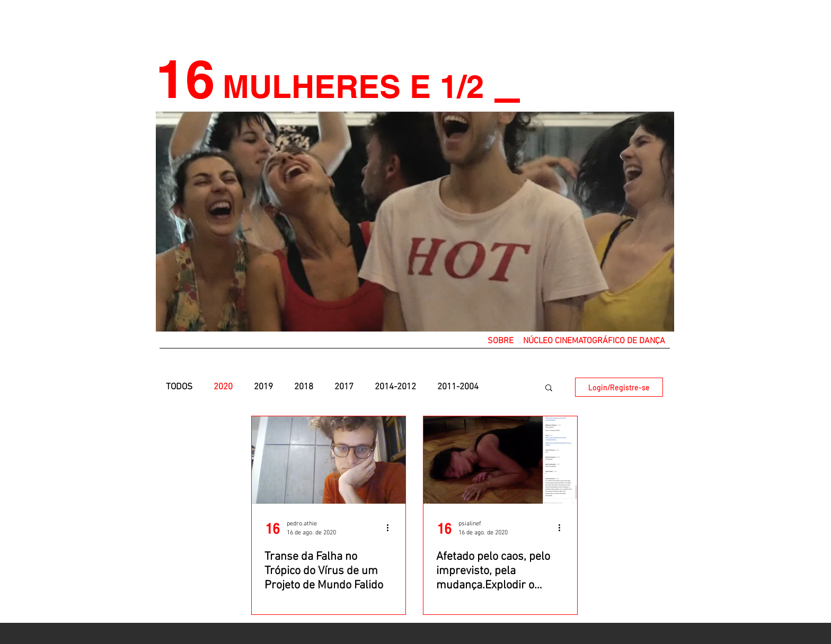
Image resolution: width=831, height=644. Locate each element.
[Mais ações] (391, 527)
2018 (304, 387)
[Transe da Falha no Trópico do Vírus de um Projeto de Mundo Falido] (329, 460)
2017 (344, 387)
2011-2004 (458, 387)
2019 (263, 387)
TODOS (179, 387)
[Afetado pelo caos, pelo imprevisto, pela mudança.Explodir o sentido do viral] (500, 460)
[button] (501, 341)
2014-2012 (395, 387)
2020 (223, 387)
